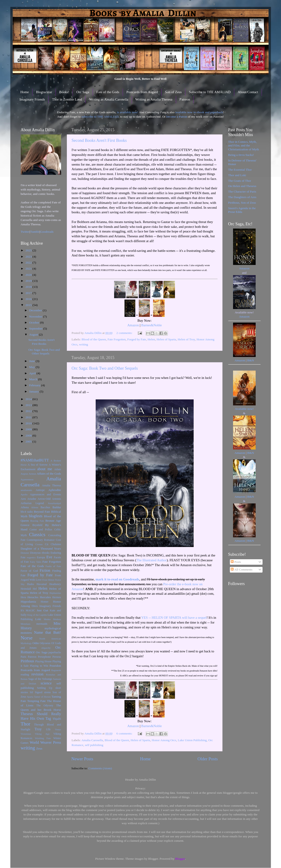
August (34, 334)
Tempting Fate (36, 701)
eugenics (31, 557)
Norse (27, 638)
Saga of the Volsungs (40, 679)
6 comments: (125, 733)
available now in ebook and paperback (199, 112)
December (36, 310)
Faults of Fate (53, 566)
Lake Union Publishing (192, 740)
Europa (41, 557)
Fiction (45, 571)
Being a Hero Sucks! (241, 155)
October (35, 323)
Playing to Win (39, 666)
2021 (29, 269)
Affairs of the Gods (49, 474)
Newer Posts (82, 759)
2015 (29, 305)
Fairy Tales (36, 562)
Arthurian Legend (32, 503)
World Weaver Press (45, 743)
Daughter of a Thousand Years (41, 548)
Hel (35, 589)
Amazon (133, 325)
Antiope (40, 490)
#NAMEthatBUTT (35, 460)
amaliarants (27, 490)
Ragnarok (56, 670)
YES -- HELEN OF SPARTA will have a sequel (174, 618)
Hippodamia (28, 602)
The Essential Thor (240, 170)
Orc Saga (83, 92)
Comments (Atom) (100, 768)
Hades (30, 584)
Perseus (57, 657)
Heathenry (55, 584)
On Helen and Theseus (242, 186)
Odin (36, 643)
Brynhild (37, 525)
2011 (29, 417)
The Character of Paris (242, 192)
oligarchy (46, 648)
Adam (58, 469)
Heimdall (26, 589)
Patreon (185, 99)
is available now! (128, 112)
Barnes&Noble (152, 325)
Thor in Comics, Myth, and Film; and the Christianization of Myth (244, 145)
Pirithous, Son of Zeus (242, 203)
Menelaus (26, 624)
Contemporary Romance (41, 540)
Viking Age (42, 734)
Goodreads (47, 232)
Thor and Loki (237, 175)
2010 (29, 423)
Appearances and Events (46, 494)
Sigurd (38, 692)
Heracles (33, 597)
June (33, 361)
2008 (29, 435)
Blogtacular (44, 92)
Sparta (30, 697)
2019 (29, 281)
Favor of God (29, 571)
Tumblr (35, 232)
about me (45, 469)
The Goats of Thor (240, 181)
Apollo (24, 494)
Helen (151, 339)
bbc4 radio (27, 512)
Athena (25, 507)
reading (25, 675)
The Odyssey (45, 705)
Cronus (39, 544)
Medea (47, 619)
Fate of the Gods (108, 92)
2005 (29, 441)
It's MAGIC (28, 610)
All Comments (242, 569)
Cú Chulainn (53, 544)
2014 (29, 399)
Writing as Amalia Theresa (154, 99)
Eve (49, 557)
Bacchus (45, 507)
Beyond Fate (42, 512)
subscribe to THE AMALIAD (100, 117)
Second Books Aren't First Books (99, 140)
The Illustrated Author (151, 560)
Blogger (180, 859)
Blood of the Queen (94, 339)
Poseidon (55, 666)
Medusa (57, 619)
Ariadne (32, 499)
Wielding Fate (43, 738)
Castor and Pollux (41, 529)
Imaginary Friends (32, 99)
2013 (29, 405)
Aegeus (24, 474)
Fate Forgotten (117, 339)
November (36, 317)
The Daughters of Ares (242, 197)
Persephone (44, 657)
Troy (38, 729)
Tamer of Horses (42, 697)
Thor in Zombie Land (67, 99)
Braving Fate (37, 521)
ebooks (46, 553)
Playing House (43, 661)
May (33, 367)
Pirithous (27, 661)
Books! (64, 92)
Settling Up (44, 688)
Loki (38, 619)
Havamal (42, 584)
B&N (250, 360)
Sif (31, 692)
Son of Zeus (173, 92)
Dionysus (35, 553)
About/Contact (248, 92)
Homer (44, 602)
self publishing (94, 745)
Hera (24, 597)
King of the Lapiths (37, 615)
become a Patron (177, 117)
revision (37, 674)
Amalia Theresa (52, 485)
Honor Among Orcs (164, 740)
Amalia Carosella (92, 740)
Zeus (39, 748)
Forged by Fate (137, 339)
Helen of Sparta (166, 339)
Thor (26, 724)
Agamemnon (27, 479)
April (33, 373)
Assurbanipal (55, 503)
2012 (29, 411)
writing (84, 344)
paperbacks (55, 652)
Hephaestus (55, 593)
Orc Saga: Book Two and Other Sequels (105, 368)
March (34, 379)
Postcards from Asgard (142, 92)
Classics (37, 535)
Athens (35, 507)
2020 (29, 275)
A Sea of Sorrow (38, 465)
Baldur (57, 507)
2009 (29, 429)
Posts (236, 562)
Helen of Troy (186, 339)
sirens (47, 692)
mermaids (42, 624)
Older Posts (208, 759)
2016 (29, 299)
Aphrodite (55, 490)
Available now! (244, 409)
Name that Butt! (48, 633)
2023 (29, 257)
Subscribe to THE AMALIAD (210, 92)
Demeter (25, 553)
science (46, 683)
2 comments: (125, 333)
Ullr (48, 729)
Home (25, 92)
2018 (29, 287)
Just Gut (42, 610)
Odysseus (45, 643)
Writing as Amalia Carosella (109, 99)
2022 (29, 263)
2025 (29, 250)
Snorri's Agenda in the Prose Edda (242, 210)
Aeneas (33, 474)
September (36, 328)
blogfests (35, 516)
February (35, 385)
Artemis (56, 499)
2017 (29, 293)
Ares (23, 499)
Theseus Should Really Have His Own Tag (41, 716)
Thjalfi (57, 719)
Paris (24, 657)
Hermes (57, 597)
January (34, 391)
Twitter (25, 232)
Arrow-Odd (44, 499)
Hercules (45, 597)
